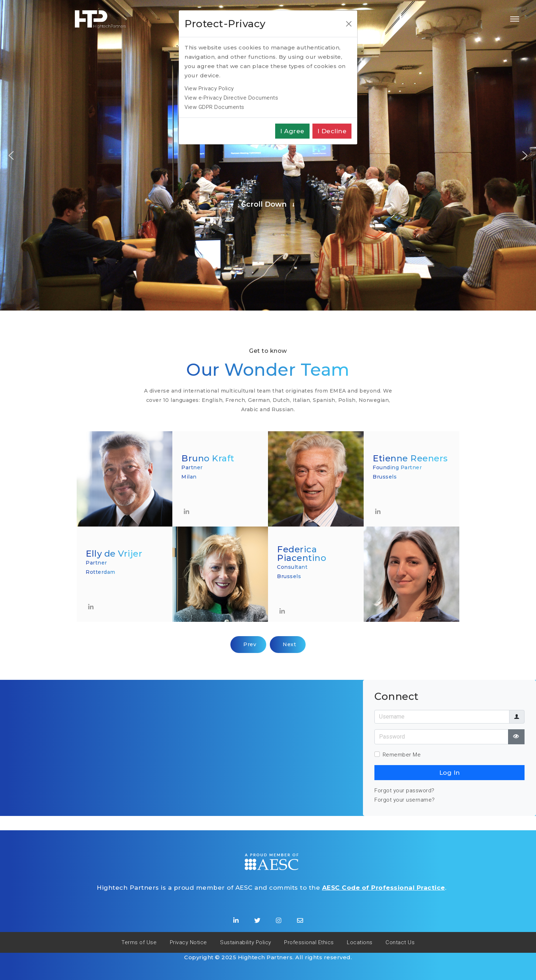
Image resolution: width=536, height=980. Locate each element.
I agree (292, 131)
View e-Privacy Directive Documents (231, 98)
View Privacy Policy (209, 88)
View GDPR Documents (214, 107)
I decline (332, 131)
